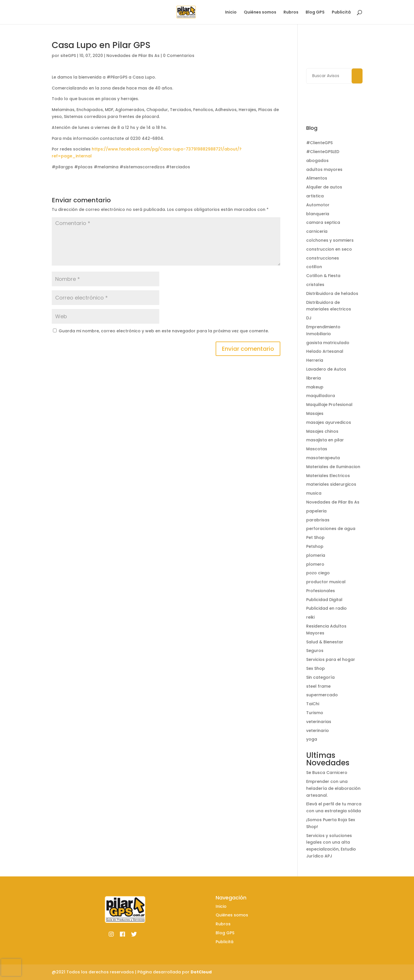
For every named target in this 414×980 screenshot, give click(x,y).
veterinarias (319, 722)
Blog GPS (315, 13)
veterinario (318, 731)
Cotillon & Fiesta (323, 276)
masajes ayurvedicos (329, 422)
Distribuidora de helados (332, 293)
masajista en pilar (325, 440)
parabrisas (318, 520)
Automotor (318, 205)
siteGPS (68, 56)
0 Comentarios (179, 56)
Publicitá (341, 13)
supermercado (322, 695)
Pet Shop (315, 537)
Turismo (315, 713)
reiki (310, 617)
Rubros (291, 13)
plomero (315, 564)
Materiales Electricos (328, 476)
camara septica (323, 222)
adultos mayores (324, 169)
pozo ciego (318, 573)
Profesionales (321, 591)
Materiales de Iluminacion (333, 467)
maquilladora (321, 396)
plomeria (316, 555)
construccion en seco (329, 249)
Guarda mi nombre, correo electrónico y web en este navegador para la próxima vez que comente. (164, 331)
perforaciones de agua (331, 529)
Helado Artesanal (325, 351)
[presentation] (11, 967)
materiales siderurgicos (331, 484)
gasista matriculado (328, 343)
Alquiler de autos (324, 187)
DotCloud (201, 972)
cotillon (314, 267)
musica (314, 493)
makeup (315, 387)
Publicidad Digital (324, 600)
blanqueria (318, 214)
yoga (312, 739)
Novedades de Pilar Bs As (133, 56)
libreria (314, 378)
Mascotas (317, 449)
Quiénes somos (260, 13)
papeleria (316, 511)
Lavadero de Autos (326, 369)
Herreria (315, 360)
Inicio (231, 13)
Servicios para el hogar (331, 659)
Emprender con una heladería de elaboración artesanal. (333, 788)
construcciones (323, 258)
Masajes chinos (322, 431)
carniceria (317, 231)
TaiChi (313, 704)
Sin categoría (320, 677)
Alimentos (317, 178)
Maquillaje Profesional (329, 405)
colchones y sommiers (330, 240)
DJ (309, 318)
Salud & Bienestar (325, 642)
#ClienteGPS (319, 143)
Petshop (315, 546)
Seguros (315, 651)
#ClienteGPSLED (323, 152)
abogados (317, 161)
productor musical (326, 582)
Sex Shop (316, 668)
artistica (315, 196)
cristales (315, 285)
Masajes (315, 413)
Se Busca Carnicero (327, 773)
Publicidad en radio (326, 608)
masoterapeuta (323, 458)
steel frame (318, 686)
